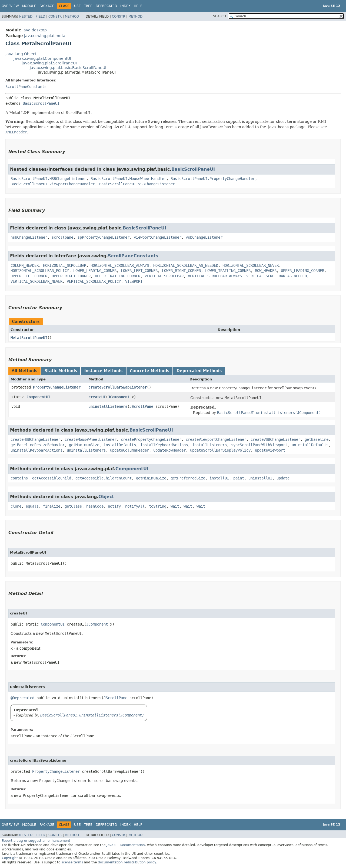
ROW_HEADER (266, 271)
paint (239, 478)
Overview (10, 6)
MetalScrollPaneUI (29, 338)
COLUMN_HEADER (25, 265)
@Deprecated (22, 698)
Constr (55, 17)
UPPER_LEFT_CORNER (29, 276)
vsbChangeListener (204, 237)
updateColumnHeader (129, 450)
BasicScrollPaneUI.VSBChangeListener (137, 184)
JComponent (119, 397)
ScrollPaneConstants (26, 87)
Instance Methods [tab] (103, 371)
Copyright (10, 858)
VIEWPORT (134, 281)
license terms (72, 862)
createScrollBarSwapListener (118, 387)
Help (138, 6)
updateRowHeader (169, 450)
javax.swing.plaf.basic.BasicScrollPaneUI (68, 68)
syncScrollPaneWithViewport (259, 445)
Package (47, 6)
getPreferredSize (188, 478)
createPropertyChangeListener (151, 439)
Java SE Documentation (126, 845)
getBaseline (317, 439)
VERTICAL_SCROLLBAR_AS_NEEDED (277, 276)
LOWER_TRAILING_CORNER (228, 271)
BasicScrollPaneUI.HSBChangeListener (48, 179)
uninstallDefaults (310, 445)
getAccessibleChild (52, 478)
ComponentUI (38, 397)
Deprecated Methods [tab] (199, 371)
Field (40, 17)
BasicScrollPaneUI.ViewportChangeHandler (53, 184)
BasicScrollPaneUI (41, 103)
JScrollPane (141, 406)
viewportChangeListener (158, 237)
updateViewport (270, 450)
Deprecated (106, 6)
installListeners (209, 445)
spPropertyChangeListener (104, 237)
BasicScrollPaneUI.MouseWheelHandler (128, 179)
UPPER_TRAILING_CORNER (118, 276)
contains (19, 478)
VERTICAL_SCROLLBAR (164, 276)
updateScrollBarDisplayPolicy (220, 450)
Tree (88, 6)
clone (16, 506)
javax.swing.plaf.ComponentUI (42, 58)
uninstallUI (260, 478)
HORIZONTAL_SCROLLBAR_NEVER (251, 265)
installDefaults (120, 445)
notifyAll (135, 506)
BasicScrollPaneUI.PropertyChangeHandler (213, 179)
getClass (73, 506)
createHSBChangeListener (35, 439)
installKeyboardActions (164, 445)
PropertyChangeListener (57, 387)
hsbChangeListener (29, 237)
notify (114, 506)
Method (72, 17)
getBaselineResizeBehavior (38, 445)
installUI (219, 478)
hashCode (95, 506)
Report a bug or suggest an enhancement (36, 841)
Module (29, 6)
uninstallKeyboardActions (36, 450)
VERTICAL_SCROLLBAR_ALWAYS (215, 276)
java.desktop (35, 30)
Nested (26, 17)
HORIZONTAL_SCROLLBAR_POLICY (40, 271)
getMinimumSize (151, 478)
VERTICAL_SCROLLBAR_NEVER (36, 281)
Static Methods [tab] (61, 371)
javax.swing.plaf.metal (45, 36)
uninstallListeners (108, 406)
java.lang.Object (21, 54)
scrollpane (62, 237)
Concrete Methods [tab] (149, 371)
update (283, 478)
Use (77, 6)
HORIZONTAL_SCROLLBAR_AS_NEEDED (186, 265)
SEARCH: (220, 16)
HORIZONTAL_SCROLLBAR (65, 265)
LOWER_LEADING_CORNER (95, 271)
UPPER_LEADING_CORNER (302, 271)
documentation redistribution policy (127, 862)
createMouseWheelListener (91, 439)
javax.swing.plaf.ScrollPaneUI (49, 63)
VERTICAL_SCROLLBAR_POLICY (94, 281)
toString (158, 506)
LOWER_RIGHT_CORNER (181, 271)
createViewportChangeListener (216, 439)
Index (125, 6)
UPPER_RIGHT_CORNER (71, 276)
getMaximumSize (84, 445)
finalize (52, 506)
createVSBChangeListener (275, 439)
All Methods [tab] (24, 371)
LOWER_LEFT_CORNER (139, 271)
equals (32, 506)
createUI (97, 397)
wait (175, 506)
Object (106, 497)
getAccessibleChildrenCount (104, 478)
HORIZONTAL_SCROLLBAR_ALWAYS (120, 265)
